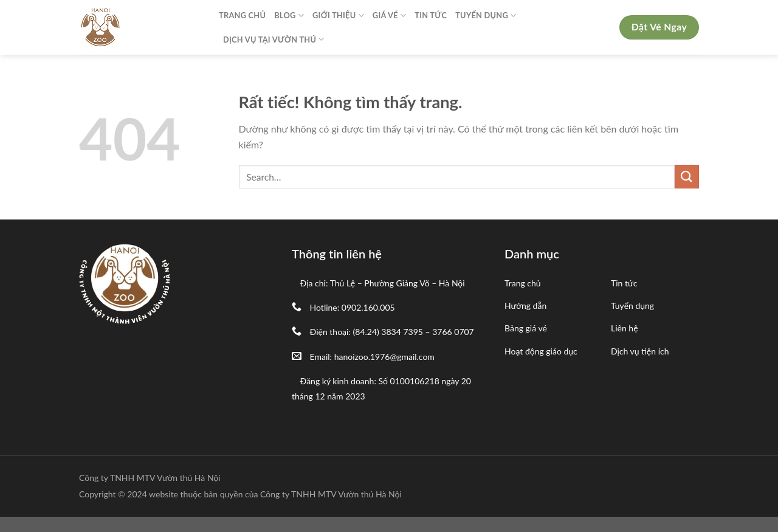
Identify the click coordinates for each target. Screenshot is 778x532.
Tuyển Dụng (486, 16)
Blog (289, 16)
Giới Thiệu (338, 16)
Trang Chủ (242, 15)
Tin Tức (431, 15)
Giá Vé (389, 16)
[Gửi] (687, 177)
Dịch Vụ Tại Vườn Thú (274, 39)
